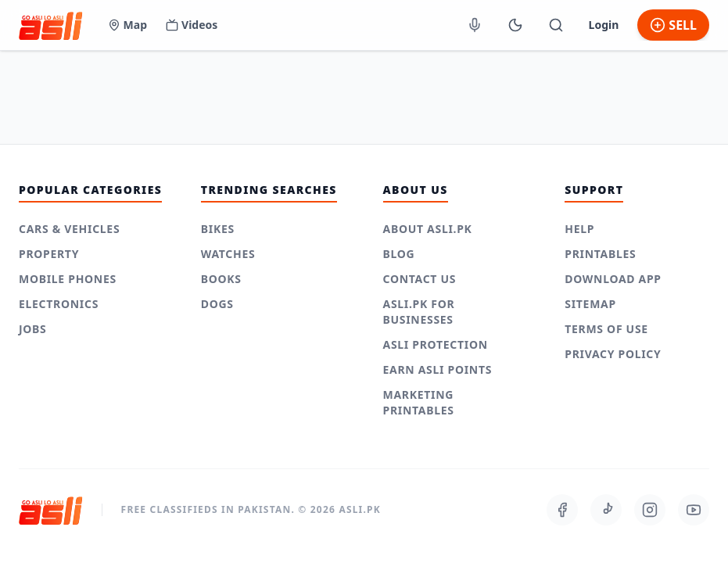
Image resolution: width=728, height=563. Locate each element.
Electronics (59, 304)
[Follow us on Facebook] (562, 510)
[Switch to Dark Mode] (515, 25)
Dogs (217, 304)
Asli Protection (436, 344)
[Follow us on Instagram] (650, 510)
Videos (192, 25)
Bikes (218, 229)
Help (579, 229)
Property (49, 254)
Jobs (33, 329)
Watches (228, 254)
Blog (399, 254)
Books (221, 279)
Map (127, 25)
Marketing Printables (419, 402)
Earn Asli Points (438, 369)
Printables (600, 254)
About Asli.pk (428, 229)
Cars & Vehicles (69, 229)
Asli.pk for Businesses (419, 312)
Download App (613, 279)
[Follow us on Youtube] (694, 510)
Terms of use (606, 329)
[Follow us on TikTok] (606, 510)
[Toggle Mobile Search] (556, 25)
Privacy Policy (613, 354)
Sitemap (590, 304)
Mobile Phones (68, 279)
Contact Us (420, 279)
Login (604, 25)
